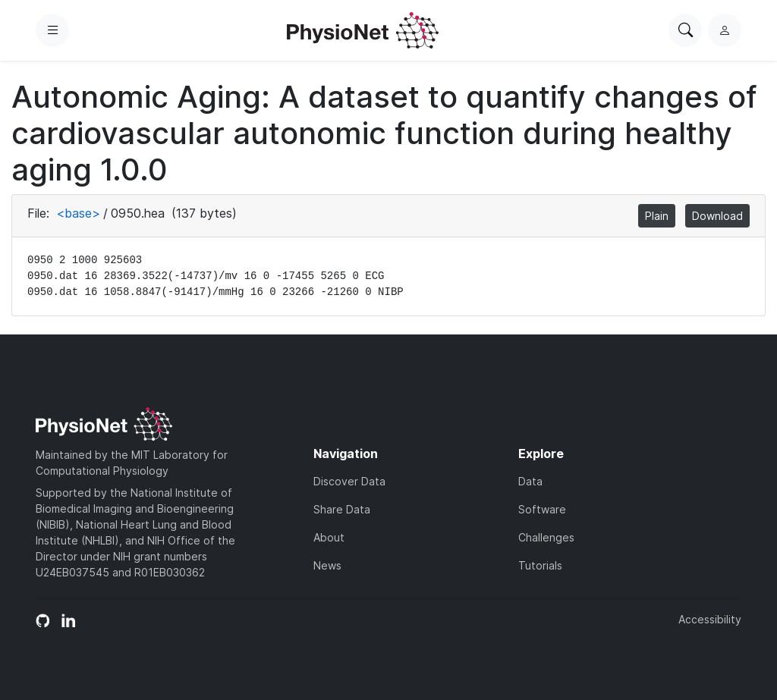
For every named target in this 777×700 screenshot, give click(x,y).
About (329, 537)
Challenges (546, 537)
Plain (657, 216)
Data (530, 481)
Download (717, 216)
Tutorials (540, 565)
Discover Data (349, 481)
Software (542, 509)
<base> (78, 213)
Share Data (342, 509)
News (327, 565)
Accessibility (710, 619)
